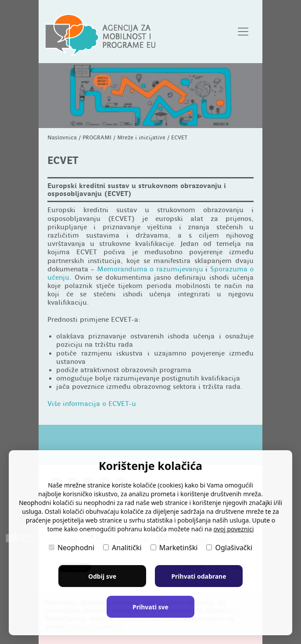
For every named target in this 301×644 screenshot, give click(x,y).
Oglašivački (229, 548)
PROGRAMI (97, 137)
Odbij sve (102, 576)
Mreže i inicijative (141, 137)
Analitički (122, 548)
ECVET (179, 137)
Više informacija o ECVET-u (92, 404)
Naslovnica (62, 137)
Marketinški (174, 548)
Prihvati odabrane (199, 576)
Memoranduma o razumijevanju (150, 269)
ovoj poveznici (233, 529)
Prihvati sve (150, 607)
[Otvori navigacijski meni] (243, 32)
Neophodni (72, 548)
